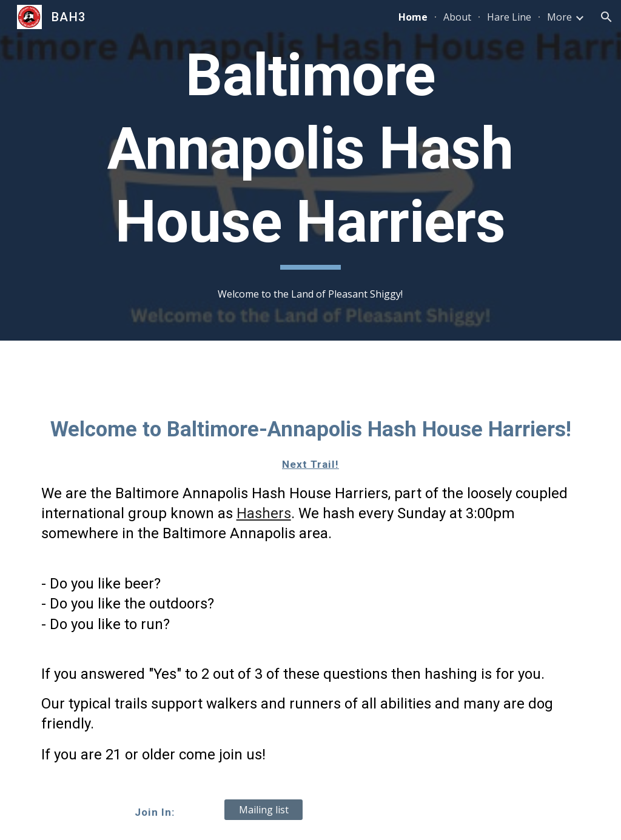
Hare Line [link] (509, 17)
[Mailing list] (264, 810)
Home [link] (413, 17)
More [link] (559, 17)
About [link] (457, 17)
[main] (310, 154)
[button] (606, 17)
